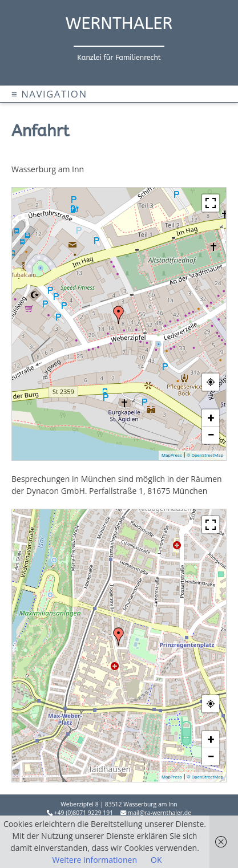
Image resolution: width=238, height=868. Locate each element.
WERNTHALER (119, 24)
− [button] (211, 435)
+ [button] (211, 418)
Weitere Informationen (95, 860)
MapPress (172, 455)
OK (156, 860)
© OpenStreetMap (205, 455)
